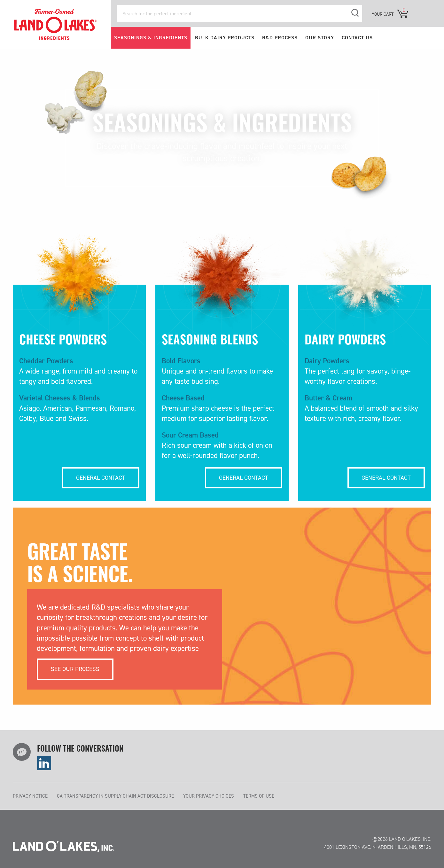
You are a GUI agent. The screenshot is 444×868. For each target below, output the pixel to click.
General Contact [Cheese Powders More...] (101, 478)
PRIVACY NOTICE (30, 796)
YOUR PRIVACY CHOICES (209, 796)
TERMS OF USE (259, 796)
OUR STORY (320, 38)
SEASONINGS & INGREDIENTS (151, 38)
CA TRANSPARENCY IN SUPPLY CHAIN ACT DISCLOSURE (115, 796)
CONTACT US (357, 38)
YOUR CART (383, 14)
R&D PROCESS (280, 38)
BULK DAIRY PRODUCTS (225, 38)
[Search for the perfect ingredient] (239, 13)
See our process (75, 669)
